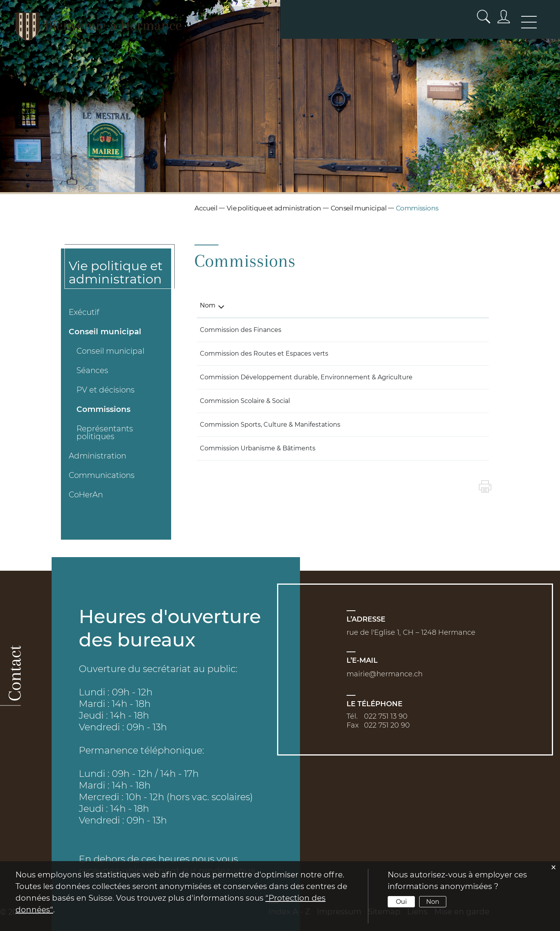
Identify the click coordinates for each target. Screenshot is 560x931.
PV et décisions (106, 390)
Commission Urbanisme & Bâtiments (258, 448)
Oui (401, 902)
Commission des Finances (241, 330)
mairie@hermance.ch (385, 674)
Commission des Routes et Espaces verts (264, 353)
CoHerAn (86, 495)
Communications (102, 475)
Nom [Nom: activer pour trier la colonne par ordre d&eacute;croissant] (208, 305)
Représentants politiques (105, 432)
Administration (97, 456)
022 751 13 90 (386, 716)
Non (433, 902)
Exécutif (84, 312)
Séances (92, 370)
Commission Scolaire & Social (245, 401)
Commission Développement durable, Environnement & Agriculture (306, 377)
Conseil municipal (105, 332)
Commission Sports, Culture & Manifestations (270, 425)
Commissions (103, 409)
